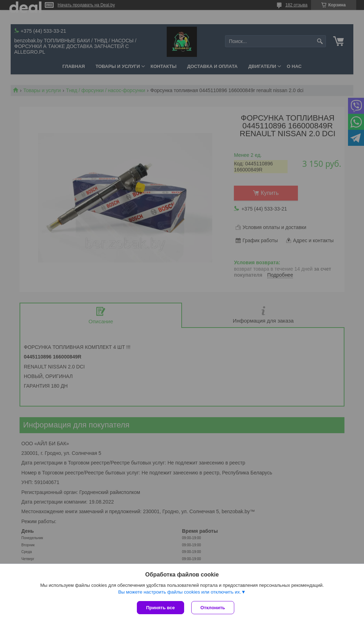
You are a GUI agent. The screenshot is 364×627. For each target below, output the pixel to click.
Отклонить (213, 608)
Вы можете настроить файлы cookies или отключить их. (180, 592)
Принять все (160, 608)
